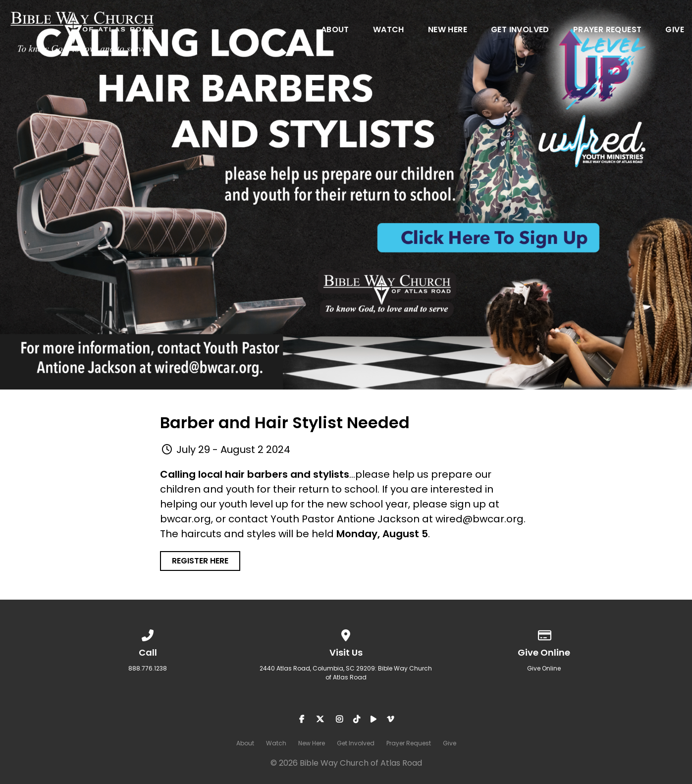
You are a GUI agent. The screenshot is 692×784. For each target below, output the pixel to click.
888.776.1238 (148, 668)
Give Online (544, 668)
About (335, 30)
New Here (448, 30)
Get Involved (520, 30)
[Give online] (544, 634)
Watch (389, 30)
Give (675, 30)
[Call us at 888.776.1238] (148, 634)
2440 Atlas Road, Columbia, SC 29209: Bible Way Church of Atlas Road (346, 673)
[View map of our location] (346, 634)
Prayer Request (608, 30)
